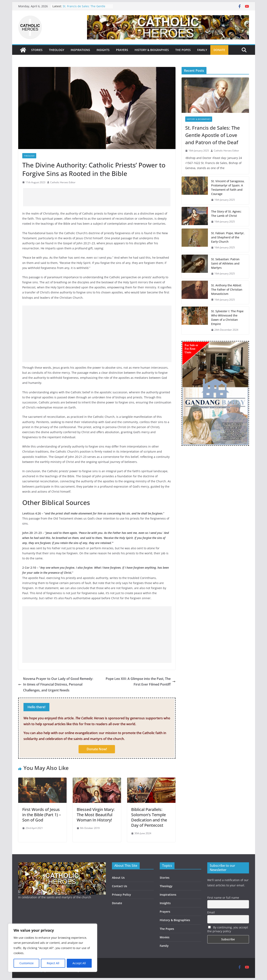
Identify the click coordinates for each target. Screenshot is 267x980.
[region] (53, 948)
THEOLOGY (57, 50)
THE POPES (183, 50)
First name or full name (223, 898)
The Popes (167, 929)
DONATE (219, 50)
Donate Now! (97, 749)
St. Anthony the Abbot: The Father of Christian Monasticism (227, 289)
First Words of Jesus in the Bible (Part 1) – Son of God (42, 815)
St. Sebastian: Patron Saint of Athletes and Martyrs (225, 263)
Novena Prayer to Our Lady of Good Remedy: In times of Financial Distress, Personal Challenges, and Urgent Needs (56, 685)
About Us (118, 878)
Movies (165, 937)
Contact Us (120, 886)
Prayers (165, 912)
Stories (165, 878)
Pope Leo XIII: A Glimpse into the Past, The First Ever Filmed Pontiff (141, 682)
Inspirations (168, 895)
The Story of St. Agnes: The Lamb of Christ (226, 214)
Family (164, 946)
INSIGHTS (103, 50)
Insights (165, 903)
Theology (29, 156)
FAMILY (202, 50)
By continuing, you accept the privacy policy (228, 929)
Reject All (53, 963)
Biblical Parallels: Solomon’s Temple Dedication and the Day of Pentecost (149, 817)
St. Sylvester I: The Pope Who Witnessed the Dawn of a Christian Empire (227, 317)
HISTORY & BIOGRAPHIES (152, 50)
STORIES (37, 50)
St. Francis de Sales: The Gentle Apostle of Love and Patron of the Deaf (213, 135)
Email (211, 912)
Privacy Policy (121, 895)
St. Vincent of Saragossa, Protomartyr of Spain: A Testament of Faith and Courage (228, 187)
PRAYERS (122, 50)
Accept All (79, 963)
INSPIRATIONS (80, 50)
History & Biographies (199, 119)
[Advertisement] (97, 197)
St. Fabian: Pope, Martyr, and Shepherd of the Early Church (228, 237)
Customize (27, 963)
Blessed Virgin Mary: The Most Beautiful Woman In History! (96, 815)
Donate (117, 903)
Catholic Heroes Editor (63, 182)
